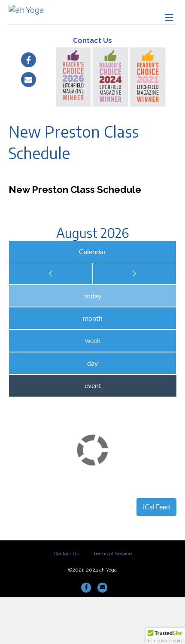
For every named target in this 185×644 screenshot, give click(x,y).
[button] (165, 636)
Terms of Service (112, 601)
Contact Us (92, 88)
